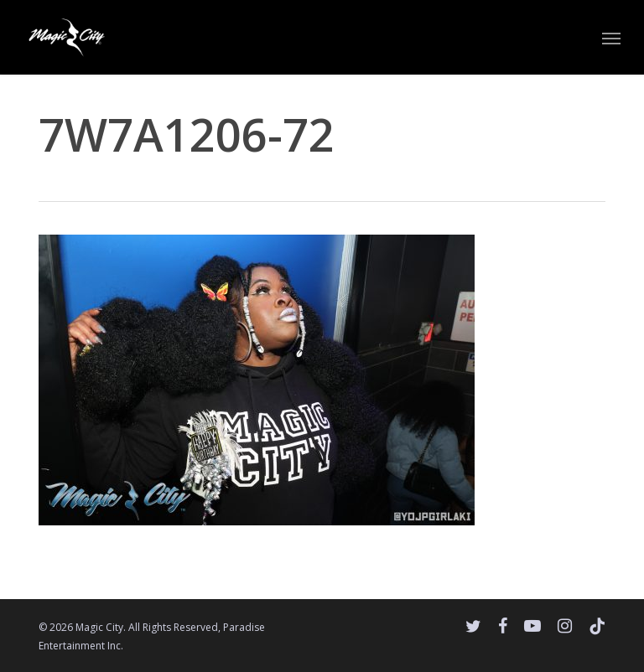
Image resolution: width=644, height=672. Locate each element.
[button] (611, 38)
